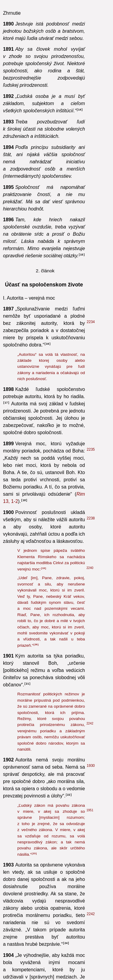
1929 (91, 690)
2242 (90, 229)
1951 (90, 315)
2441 (91, 831)
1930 (91, 271)
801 (90, 541)
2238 (91, 23)
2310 (91, 957)
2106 (91, 798)
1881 (91, 555)
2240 (90, 73)
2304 (91, 929)
